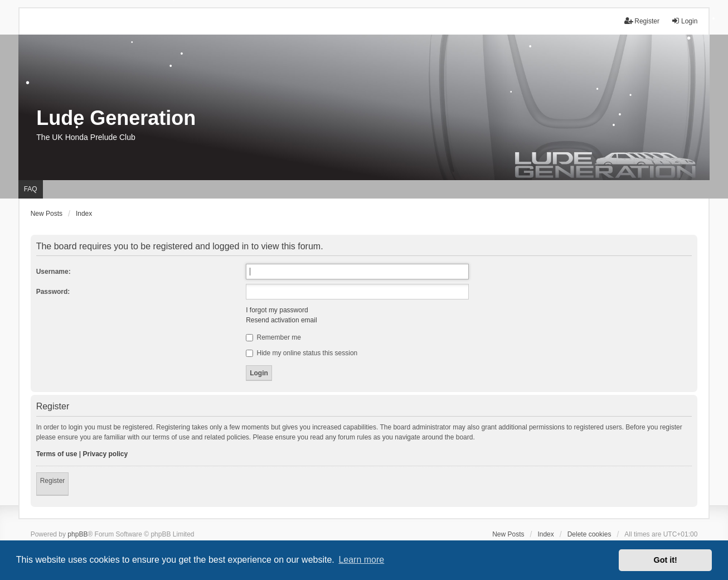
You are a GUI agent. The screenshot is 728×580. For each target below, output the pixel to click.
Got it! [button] (666, 560)
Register (53, 481)
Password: (53, 292)
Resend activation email (281, 320)
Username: (54, 272)
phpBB (77, 534)
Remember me (273, 337)
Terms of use (57, 454)
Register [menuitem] (642, 21)
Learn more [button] (361, 560)
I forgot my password (277, 310)
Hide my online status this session (302, 353)
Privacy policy (106, 454)
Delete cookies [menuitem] (589, 534)
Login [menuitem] (684, 21)
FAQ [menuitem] (31, 189)
